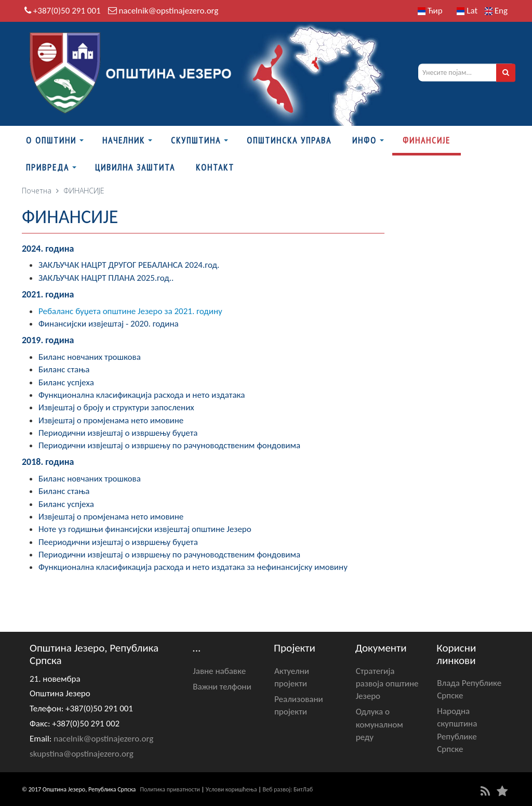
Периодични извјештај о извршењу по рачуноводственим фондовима (169, 445)
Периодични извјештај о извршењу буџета (118, 433)
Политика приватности (170, 789)
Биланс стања (64, 369)
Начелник (124, 140)
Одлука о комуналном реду (380, 724)
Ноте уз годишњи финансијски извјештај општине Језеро (145, 529)
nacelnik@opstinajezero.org (168, 11)
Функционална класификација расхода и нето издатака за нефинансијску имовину (193, 567)
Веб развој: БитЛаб (288, 789)
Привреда (48, 167)
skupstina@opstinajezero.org (82, 754)
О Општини (51, 140)
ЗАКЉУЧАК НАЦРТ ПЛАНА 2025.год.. (106, 278)
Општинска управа (289, 140)
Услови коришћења (231, 789)
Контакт (215, 167)
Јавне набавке (219, 671)
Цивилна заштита (135, 167)
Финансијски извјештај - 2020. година (109, 324)
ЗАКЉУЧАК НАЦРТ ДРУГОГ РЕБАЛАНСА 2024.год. (129, 265)
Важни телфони (222, 687)
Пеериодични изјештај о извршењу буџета (118, 542)
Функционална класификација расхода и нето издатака (142, 395)
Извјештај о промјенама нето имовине (111, 420)
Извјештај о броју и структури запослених (116, 407)
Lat (467, 11)
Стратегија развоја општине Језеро (387, 684)
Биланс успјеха (66, 382)
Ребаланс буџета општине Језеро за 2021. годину (130, 311)
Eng (496, 11)
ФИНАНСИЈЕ (427, 140)
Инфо (364, 140)
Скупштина (196, 140)
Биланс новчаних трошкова (90, 357)
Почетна (37, 191)
